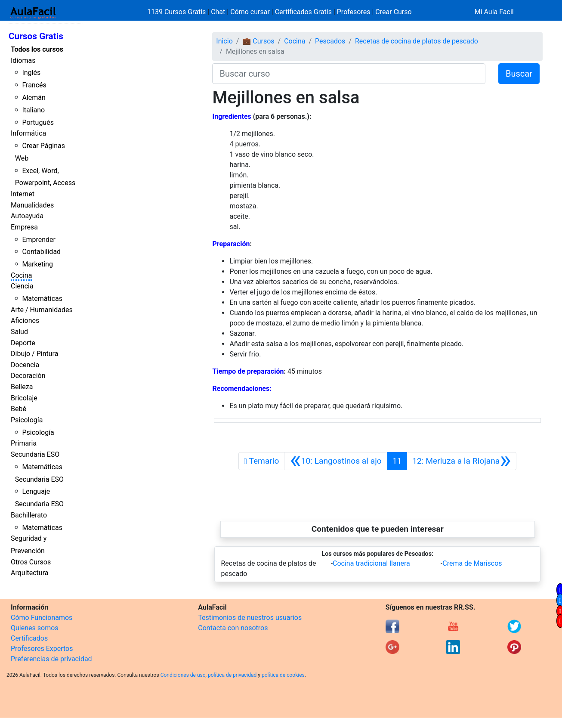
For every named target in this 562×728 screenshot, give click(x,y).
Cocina (21, 275)
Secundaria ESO (35, 454)
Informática (28, 133)
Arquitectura (29, 573)
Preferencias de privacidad (51, 659)
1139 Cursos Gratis (177, 12)
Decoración (28, 376)
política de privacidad (232, 675)
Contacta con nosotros (233, 628)
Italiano (33, 110)
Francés (34, 85)
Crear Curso (393, 12)
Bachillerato (29, 515)
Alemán (34, 98)
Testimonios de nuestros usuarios (250, 618)
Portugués (38, 122)
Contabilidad (41, 252)
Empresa (24, 227)
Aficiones (25, 321)
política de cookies (283, 675)
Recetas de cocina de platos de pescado (417, 41)
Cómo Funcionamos (42, 618)
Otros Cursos (31, 562)
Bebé (19, 409)
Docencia (25, 365)
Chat (218, 12)
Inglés (31, 73)
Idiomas (23, 60)
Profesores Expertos (42, 649)
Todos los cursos (37, 49)
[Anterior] (335, 461)
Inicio (224, 41)
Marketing (37, 264)
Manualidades (32, 205)
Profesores (354, 12)
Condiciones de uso (183, 675)
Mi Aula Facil (494, 12)
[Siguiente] (462, 461)
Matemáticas (42, 299)
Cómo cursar (250, 12)
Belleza (22, 387)
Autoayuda (27, 216)
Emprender (39, 240)
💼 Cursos (258, 41)
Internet (23, 194)
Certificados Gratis (303, 12)
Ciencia (22, 286)
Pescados (330, 41)
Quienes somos (35, 628)
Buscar (519, 74)
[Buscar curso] (349, 74)
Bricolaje (24, 398)
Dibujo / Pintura (34, 354)
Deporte (23, 343)
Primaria (24, 443)
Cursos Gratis (36, 36)
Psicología (27, 420)
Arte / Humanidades (42, 310)
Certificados (29, 638)
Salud (19, 332)
